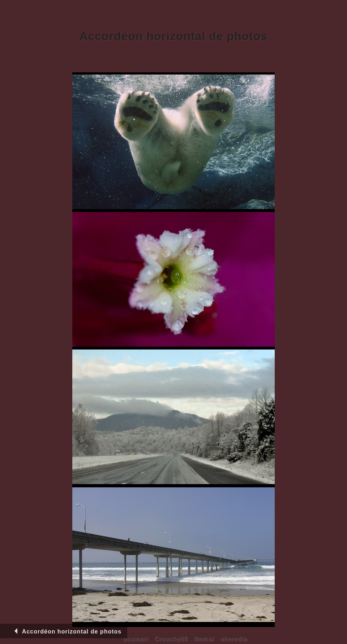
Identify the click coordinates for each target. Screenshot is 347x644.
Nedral (204, 639)
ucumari (136, 639)
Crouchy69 (171, 639)
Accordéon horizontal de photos (67, 632)
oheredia (234, 639)
